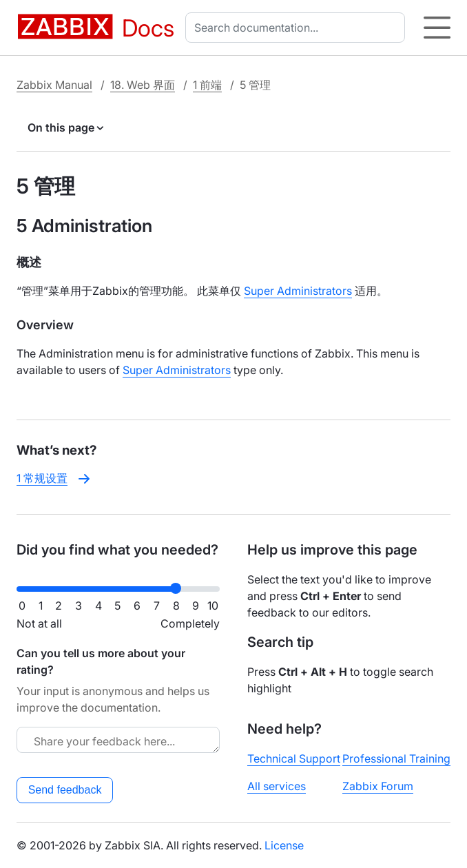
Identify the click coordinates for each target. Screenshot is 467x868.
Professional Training (396, 758)
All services (277, 786)
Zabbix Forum (378, 786)
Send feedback (65, 790)
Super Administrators (298, 291)
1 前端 (207, 85)
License (284, 845)
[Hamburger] (437, 28)
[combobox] (298, 28)
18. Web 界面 (143, 85)
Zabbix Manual (54, 85)
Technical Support (294, 758)
